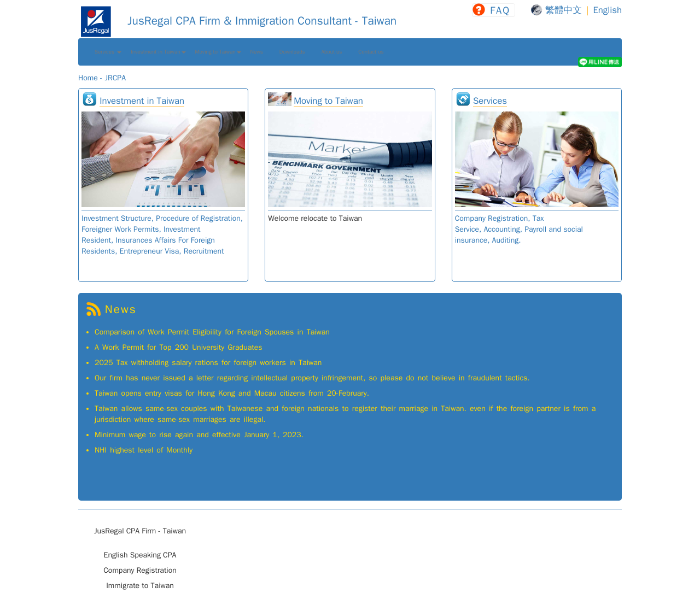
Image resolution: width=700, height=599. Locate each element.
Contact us (371, 52)
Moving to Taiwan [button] (218, 52)
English (607, 10)
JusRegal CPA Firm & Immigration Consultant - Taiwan (237, 21)
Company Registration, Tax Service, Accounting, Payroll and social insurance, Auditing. (519, 229)
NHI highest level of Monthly (144, 450)
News (257, 52)
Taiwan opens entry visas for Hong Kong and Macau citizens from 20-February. (232, 393)
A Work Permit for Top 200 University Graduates (179, 347)
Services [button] (108, 52)
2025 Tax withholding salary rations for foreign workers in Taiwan (208, 363)
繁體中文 (564, 10)
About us (332, 52)
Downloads (292, 52)
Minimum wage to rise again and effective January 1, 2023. (199, 435)
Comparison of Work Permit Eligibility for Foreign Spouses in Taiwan (212, 332)
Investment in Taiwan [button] (158, 52)
